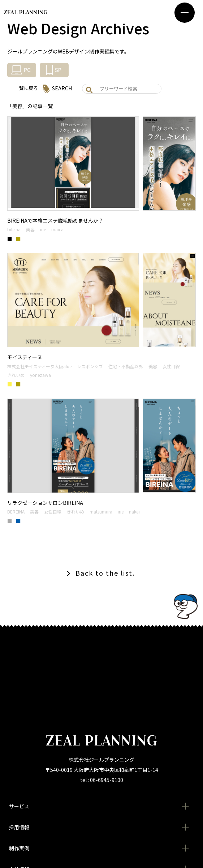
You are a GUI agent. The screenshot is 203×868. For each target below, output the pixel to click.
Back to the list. (105, 573)
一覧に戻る (26, 88)
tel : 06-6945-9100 (102, 780)
